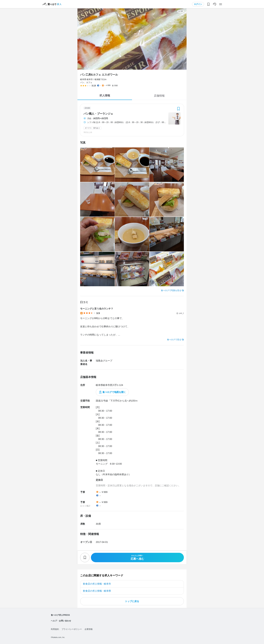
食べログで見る (174, 340)
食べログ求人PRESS (60, 615)
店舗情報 (159, 96)
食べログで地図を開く (114, 392)
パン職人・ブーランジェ (98, 114)
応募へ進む (137, 557)
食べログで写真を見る (171, 290)
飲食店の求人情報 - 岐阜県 (97, 591)
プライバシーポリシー (72, 629)
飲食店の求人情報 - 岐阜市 (97, 584)
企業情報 (89, 629)
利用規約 (55, 629)
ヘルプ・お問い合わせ (61, 621)
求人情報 (105, 95)
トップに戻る (132, 601)
